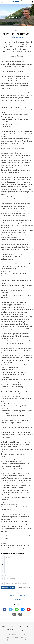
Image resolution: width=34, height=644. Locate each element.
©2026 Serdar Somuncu (10, 627)
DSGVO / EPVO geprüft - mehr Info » (17, 640)
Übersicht (17, 600)
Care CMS (16, 637)
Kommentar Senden (8, 588)
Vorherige (23, 595)
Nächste (11, 595)
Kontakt (22, 627)
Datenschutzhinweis (23, 588)
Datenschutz (15, 630)
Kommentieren (17, 37)
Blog (17, 31)
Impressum (24, 630)
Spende (29, 627)
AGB (7, 630)
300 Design (22, 634)
